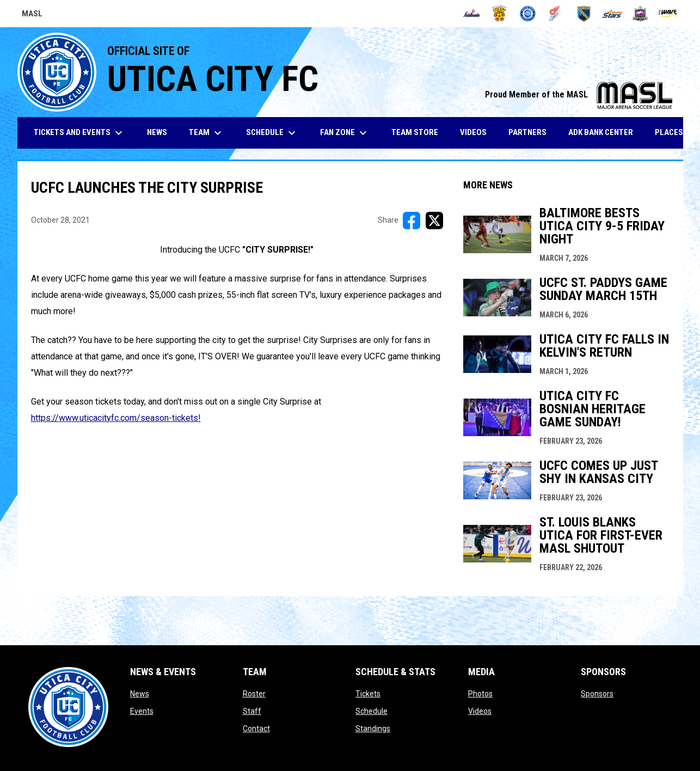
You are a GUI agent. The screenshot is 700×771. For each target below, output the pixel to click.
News (140, 694)
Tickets (368, 694)
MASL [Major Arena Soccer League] (32, 15)
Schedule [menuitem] (272, 133)
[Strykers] (640, 14)
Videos (480, 711)
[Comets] (556, 14)
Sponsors (597, 694)
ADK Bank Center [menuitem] (605, 132)
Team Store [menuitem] (419, 132)
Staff (252, 711)
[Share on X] (434, 221)
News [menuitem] (157, 132)
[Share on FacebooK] (412, 221)
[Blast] (499, 14)
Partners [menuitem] (527, 132)
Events (142, 711)
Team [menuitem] (207, 133)
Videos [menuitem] (473, 132)
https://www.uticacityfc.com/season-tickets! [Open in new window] (116, 418)
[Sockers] (584, 14)
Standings (373, 729)
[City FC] (528, 14)
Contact (256, 729)
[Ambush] (472, 14)
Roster (254, 694)
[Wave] (668, 14)
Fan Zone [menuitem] (345, 133)
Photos (480, 694)
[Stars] (612, 14)
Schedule (372, 711)
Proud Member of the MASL (579, 94)
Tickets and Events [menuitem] (79, 133)
